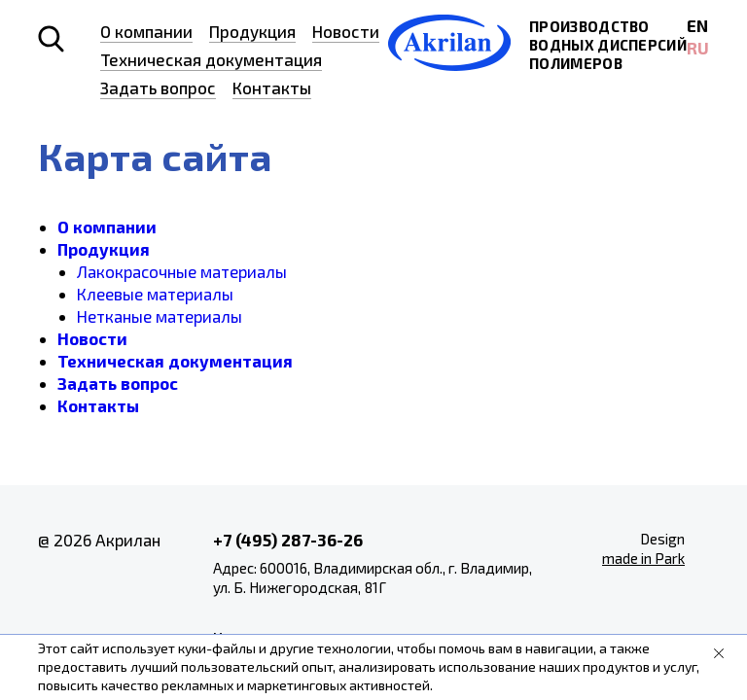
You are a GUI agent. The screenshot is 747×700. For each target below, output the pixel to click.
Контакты (272, 87)
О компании (146, 31)
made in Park (643, 558)
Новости (346, 31)
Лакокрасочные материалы (182, 271)
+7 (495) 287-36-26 (288, 540)
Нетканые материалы (160, 316)
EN (697, 25)
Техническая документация (211, 59)
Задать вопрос (158, 87)
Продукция (252, 31)
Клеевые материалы (155, 294)
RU (698, 48)
